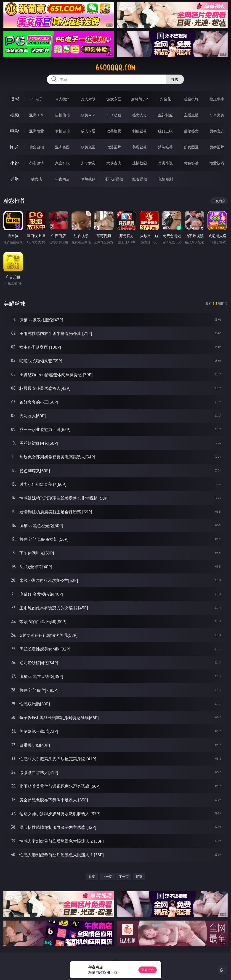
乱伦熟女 (191, 131)
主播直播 (191, 115)
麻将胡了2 (139, 99)
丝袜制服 (165, 115)
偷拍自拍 (62, 131)
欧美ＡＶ (88, 115)
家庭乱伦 (62, 163)
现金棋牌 (191, 99)
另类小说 (165, 163)
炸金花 (165, 99)
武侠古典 (114, 163)
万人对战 (88, 99)
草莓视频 (88, 179)
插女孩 (37, 179)
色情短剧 (165, 179)
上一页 (107, 877)
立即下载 (148, 970)
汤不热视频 (114, 179)
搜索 (175, 79)
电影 (15, 131)
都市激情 (37, 163)
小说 (15, 163)
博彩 (15, 99)
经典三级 (165, 131)
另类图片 (217, 147)
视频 (15, 115)
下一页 (124, 877)
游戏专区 (114, 99)
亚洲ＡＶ (37, 115)
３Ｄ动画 (114, 115)
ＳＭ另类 (217, 115)
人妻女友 (88, 163)
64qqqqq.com (115, 68)
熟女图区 (191, 147)
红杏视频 (140, 179)
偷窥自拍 (37, 147)
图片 (15, 147)
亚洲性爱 (37, 131)
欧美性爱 (114, 131)
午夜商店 (62, 179)
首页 (92, 877)
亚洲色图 (62, 147)
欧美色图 (88, 147)
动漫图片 (114, 147)
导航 (15, 179)
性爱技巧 (217, 163)
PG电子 (36, 99)
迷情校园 (140, 163)
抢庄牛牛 (217, 99)
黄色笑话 (191, 163)
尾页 (139, 877)
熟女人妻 (140, 115)
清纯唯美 (165, 147)
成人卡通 (88, 131)
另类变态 (217, 131)
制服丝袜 (140, 131)
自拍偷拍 (62, 115)
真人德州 (62, 99)
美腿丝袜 (140, 147)
